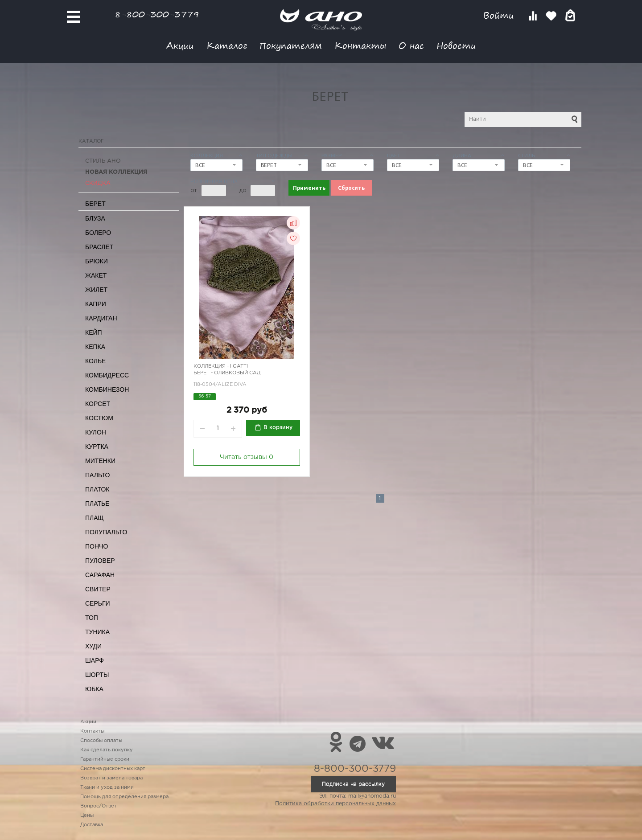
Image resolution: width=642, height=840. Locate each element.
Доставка (92, 825)
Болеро (98, 233)
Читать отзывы (247, 457)
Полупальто (106, 532)
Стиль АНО (103, 161)
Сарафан (100, 575)
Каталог (227, 45)
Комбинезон (107, 389)
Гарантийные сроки (105, 759)
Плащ (95, 518)
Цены (87, 815)
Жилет (96, 290)
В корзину (278, 428)
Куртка (97, 447)
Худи (93, 646)
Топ (92, 618)
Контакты (360, 45)
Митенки (100, 461)
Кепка (95, 347)
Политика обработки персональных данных (335, 804)
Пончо (97, 546)
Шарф (95, 660)
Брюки (97, 261)
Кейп (94, 332)
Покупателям (291, 45)
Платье (97, 504)
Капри (96, 304)
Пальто (98, 475)
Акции (180, 45)
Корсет (98, 404)
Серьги (98, 603)
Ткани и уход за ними (107, 787)
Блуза (95, 218)
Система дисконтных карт (113, 769)
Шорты (97, 675)
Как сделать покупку (107, 750)
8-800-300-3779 (157, 14)
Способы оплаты (101, 741)
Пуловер (100, 561)
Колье (95, 361)
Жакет (96, 275)
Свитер (98, 589)
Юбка (94, 689)
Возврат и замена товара (111, 778)
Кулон (96, 432)
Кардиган (101, 318)
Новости (456, 45)
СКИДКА (98, 183)
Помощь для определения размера (124, 797)
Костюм (99, 418)
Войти (500, 15)
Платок (97, 489)
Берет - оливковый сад (227, 373)
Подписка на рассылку (353, 784)
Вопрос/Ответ (99, 806)
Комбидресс (107, 375)
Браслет (99, 247)
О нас (411, 45)
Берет (95, 204)
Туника (97, 632)
